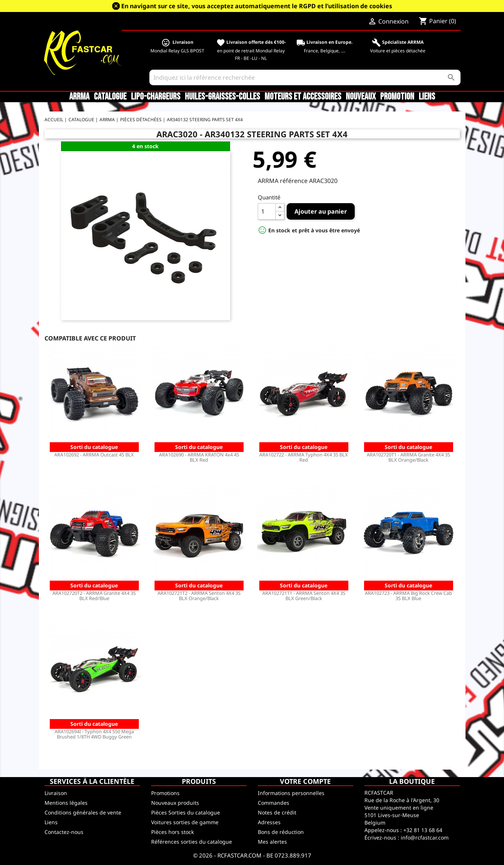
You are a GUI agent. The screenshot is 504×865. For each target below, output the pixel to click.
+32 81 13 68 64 (423, 830)
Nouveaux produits (175, 803)
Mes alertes (272, 842)
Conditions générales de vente (83, 812)
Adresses (269, 822)
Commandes (274, 803)
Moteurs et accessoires (303, 97)
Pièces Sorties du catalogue (186, 812)
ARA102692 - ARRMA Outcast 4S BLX (94, 455)
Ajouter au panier (321, 211)
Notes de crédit (277, 812)
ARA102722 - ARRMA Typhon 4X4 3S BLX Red (304, 457)
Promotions (165, 793)
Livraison (56, 793)
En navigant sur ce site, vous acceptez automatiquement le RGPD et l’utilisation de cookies (257, 6)
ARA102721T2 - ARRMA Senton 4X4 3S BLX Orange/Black (199, 596)
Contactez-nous (64, 832)
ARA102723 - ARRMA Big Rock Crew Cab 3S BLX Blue (408, 596)
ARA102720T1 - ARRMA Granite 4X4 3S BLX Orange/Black (408, 457)
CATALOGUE (110, 97)
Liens (427, 97)
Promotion (397, 97)
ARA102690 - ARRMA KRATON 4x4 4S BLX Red (199, 457)
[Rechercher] (305, 77)
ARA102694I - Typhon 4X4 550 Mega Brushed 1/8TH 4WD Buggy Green (94, 734)
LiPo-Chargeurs (156, 97)
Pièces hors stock (172, 832)
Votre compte (305, 781)
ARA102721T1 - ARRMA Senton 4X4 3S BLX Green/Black (304, 596)
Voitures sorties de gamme (185, 822)
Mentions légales (66, 803)
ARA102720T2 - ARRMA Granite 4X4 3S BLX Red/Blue (94, 596)
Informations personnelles (291, 793)
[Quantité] (267, 211)
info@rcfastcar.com (425, 838)
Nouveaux (361, 97)
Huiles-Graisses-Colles (222, 97)
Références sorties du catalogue (192, 842)
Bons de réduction (281, 832)
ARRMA (79, 97)
